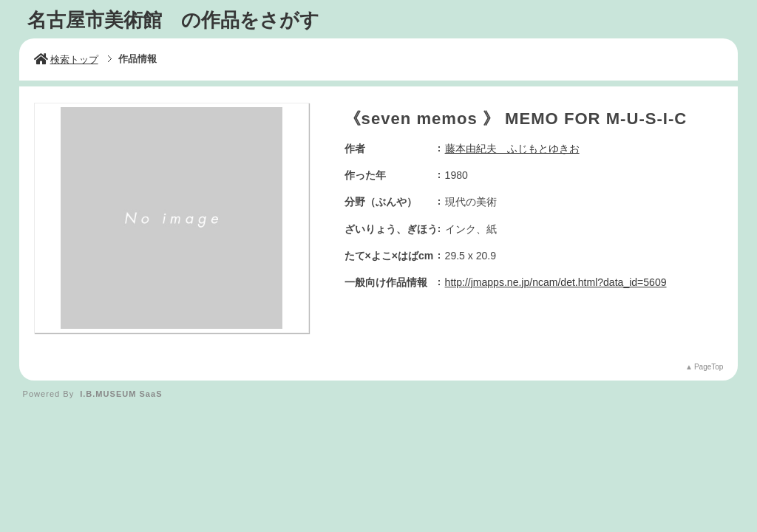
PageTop (709, 367)
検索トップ (66, 59)
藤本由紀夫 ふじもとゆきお (512, 149)
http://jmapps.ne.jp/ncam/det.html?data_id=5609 (556, 282)
